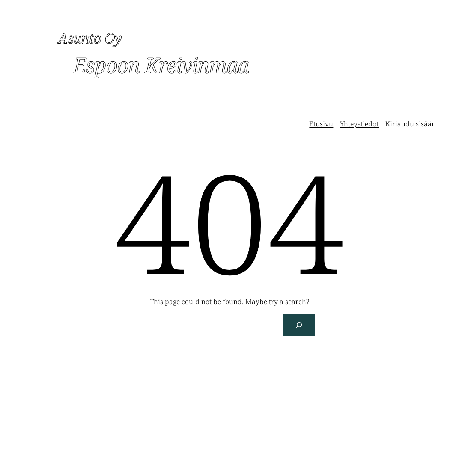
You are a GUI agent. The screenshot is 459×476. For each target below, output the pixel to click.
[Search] (299, 325)
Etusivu (321, 124)
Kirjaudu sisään (411, 124)
